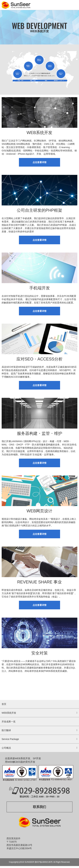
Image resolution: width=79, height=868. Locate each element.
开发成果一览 (9, 722)
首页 (4, 704)
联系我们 (39, 807)
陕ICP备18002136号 (44, 862)
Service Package (10, 739)
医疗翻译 (6, 730)
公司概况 (6, 748)
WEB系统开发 (9, 713)
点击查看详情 (39, 162)
